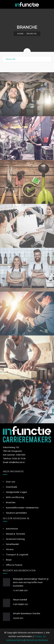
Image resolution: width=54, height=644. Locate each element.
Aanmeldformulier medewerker (22, 508)
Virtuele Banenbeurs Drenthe (27, 613)
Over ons (11, 482)
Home (21, 34)
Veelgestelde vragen (16, 492)
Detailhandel (12, 544)
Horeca (10, 549)
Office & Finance (14, 565)
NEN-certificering (15, 497)
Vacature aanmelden (16, 513)
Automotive (12, 529)
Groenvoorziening (15, 539)
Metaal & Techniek (15, 534)
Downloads (12, 487)
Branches (11, 502)
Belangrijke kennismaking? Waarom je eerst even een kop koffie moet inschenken (31, 582)
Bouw (9, 560)
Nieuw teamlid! (20, 600)
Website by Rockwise (37, 640)
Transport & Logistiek (17, 554)
